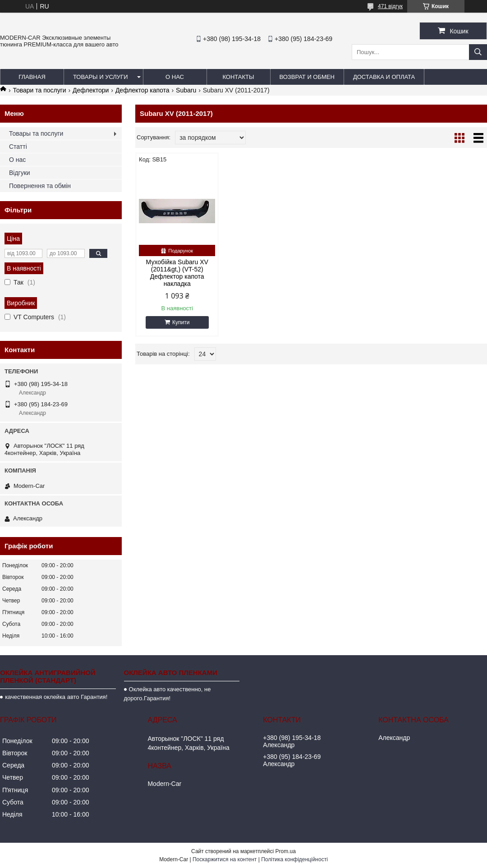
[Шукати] (478, 52)
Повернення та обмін (40, 186)
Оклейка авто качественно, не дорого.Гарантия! (168, 694)
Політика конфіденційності (294, 859)
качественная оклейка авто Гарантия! (56, 697)
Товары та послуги (36, 133)
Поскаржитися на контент (225, 859)
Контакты (238, 77)
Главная (32, 77)
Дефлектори (91, 90)
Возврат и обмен (307, 77)
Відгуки (20, 173)
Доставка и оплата (384, 77)
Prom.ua (286, 851)
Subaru (186, 90)
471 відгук (390, 6)
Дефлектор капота (142, 90)
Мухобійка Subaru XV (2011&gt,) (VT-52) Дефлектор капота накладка (177, 273)
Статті (18, 147)
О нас (175, 77)
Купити (181, 322)
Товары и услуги (101, 77)
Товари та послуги (39, 90)
